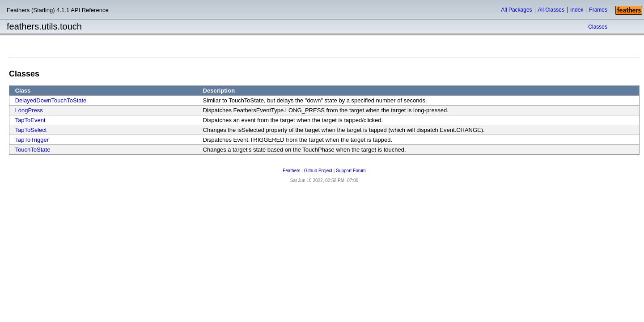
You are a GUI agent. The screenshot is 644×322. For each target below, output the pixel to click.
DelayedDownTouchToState (51, 100)
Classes (598, 27)
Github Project (318, 171)
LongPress (29, 110)
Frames (598, 10)
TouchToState (33, 150)
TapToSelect (31, 130)
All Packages (516, 10)
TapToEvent (30, 120)
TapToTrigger (32, 140)
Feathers (291, 171)
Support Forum (351, 171)
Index (577, 10)
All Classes (551, 10)
